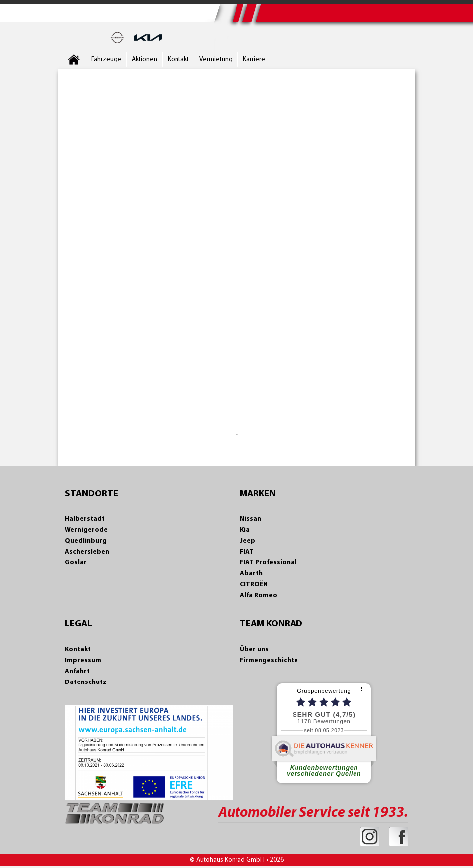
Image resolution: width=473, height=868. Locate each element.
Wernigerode (86, 530)
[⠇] (363, 690)
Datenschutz (86, 682)
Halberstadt (85, 519)
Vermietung (216, 59)
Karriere (254, 59)
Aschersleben (87, 552)
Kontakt (178, 59)
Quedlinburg (86, 541)
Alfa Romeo (259, 595)
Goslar (76, 563)
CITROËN (254, 585)
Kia (245, 530)
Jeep (248, 541)
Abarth (251, 574)
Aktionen (145, 59)
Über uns (254, 650)
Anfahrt (77, 671)
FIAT (247, 552)
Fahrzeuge (106, 59)
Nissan (251, 519)
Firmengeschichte (269, 660)
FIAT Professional (268, 563)
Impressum (83, 660)
